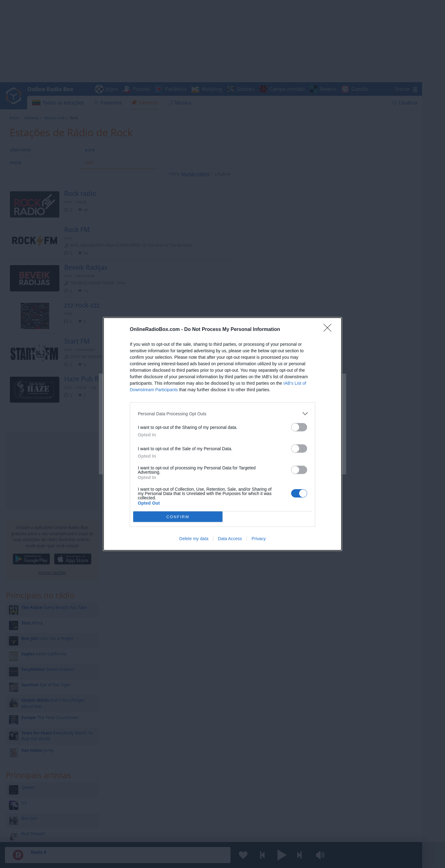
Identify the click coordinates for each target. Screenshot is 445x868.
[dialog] (222, 434)
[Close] (329, 330)
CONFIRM (178, 517)
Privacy (259, 539)
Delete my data (194, 539)
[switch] (299, 427)
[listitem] (222, 414)
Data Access (230, 539)
